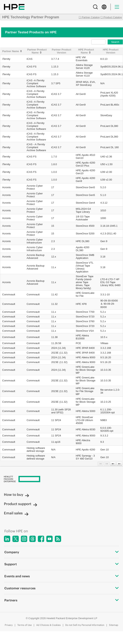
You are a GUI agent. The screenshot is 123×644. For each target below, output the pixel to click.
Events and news (61, 576)
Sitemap (114, 625)
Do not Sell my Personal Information (85, 625)
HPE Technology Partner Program (31, 17)
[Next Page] (113, 464)
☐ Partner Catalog (89, 17)
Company (61, 552)
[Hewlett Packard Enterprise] (61, 479)
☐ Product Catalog (111, 17)
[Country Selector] (104, 7)
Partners (61, 600)
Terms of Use (25, 625)
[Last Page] (119, 464)
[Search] (95, 7)
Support (61, 564)
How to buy (17, 495)
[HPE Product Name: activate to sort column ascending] (86, 51)
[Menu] (117, 7)
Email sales (16, 513)
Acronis (6, 187)
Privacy (9, 625)
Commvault (9, 294)
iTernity (6, 59)
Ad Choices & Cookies (48, 625)
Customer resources (61, 588)
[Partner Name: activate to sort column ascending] (13, 51)
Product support (21, 504)
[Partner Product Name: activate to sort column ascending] (37, 51)
